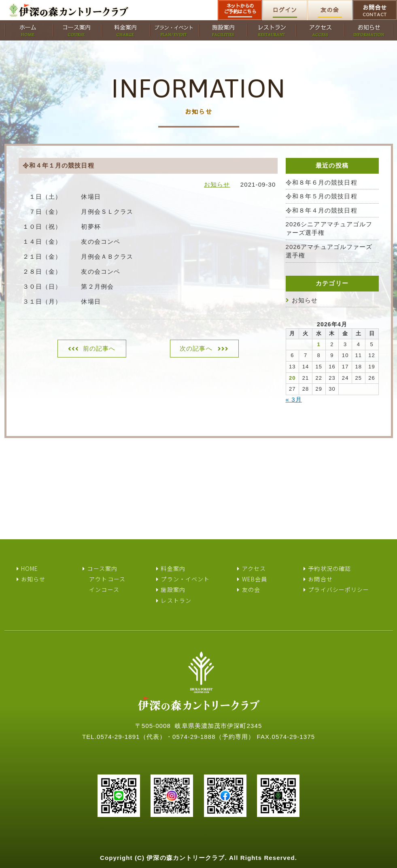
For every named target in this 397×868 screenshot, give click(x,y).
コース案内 (102, 568)
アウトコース (107, 579)
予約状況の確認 (329, 568)
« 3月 (294, 399)
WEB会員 (255, 579)
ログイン (285, 10)
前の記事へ (99, 348)
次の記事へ (196, 348)
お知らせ (217, 184)
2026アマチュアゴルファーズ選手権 (329, 251)
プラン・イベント (185, 579)
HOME (30, 568)
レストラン (176, 600)
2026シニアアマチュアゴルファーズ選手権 (329, 228)
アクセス (254, 568)
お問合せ (375, 11)
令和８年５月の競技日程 (322, 196)
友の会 (330, 10)
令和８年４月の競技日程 (322, 210)
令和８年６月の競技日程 (322, 182)
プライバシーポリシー (339, 589)
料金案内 (173, 568)
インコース (104, 589)
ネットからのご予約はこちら (240, 9)
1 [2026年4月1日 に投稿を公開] (319, 344)
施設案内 (173, 589)
